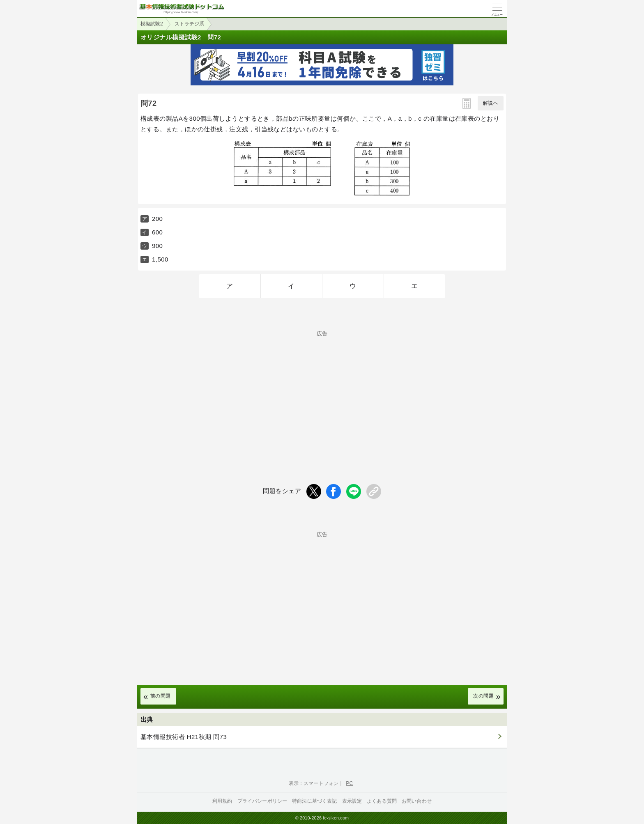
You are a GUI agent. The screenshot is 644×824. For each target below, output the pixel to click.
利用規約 (222, 801)
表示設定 (352, 801)
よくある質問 (382, 801)
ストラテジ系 (189, 24)
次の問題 (483, 696)
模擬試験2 (152, 24)
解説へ (491, 103)
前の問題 (161, 696)
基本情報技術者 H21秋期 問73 (184, 737)
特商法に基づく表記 (314, 801)
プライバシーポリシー (262, 801)
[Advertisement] (322, 394)
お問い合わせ (417, 801)
